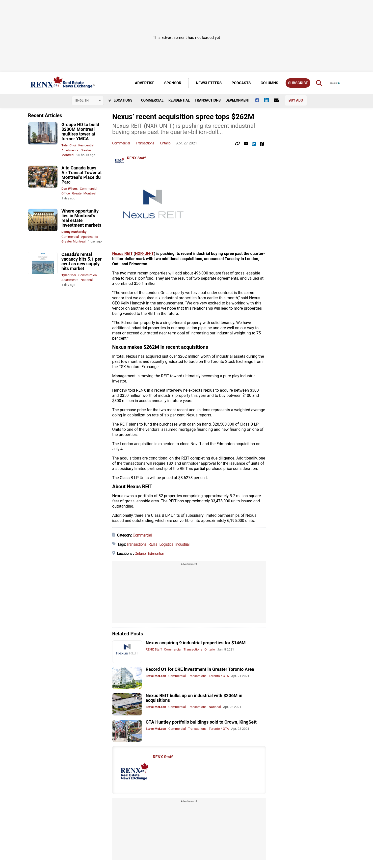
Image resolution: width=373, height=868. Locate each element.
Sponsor (173, 83)
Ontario (165, 143)
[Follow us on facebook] (260, 100)
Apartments (70, 150)
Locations (120, 100)
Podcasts (241, 83)
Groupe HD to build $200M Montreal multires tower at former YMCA (80, 132)
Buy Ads (296, 100)
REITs (153, 544)
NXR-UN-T (144, 254)
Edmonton (156, 554)
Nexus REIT (122, 254)
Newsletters (209, 83)
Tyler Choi (69, 145)
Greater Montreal (84, 193)
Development (238, 100)
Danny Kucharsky (74, 232)
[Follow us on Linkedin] (269, 100)
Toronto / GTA (219, 676)
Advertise (145, 83)
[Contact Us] (279, 100)
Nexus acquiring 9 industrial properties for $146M (196, 643)
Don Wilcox (69, 189)
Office (66, 193)
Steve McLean (156, 676)
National (87, 280)
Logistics (166, 544)
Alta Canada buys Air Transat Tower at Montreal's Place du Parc (82, 175)
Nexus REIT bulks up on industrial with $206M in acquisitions (194, 698)
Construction (87, 275)
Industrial (182, 544)
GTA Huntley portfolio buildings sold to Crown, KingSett (201, 722)
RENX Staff (136, 158)
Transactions (208, 100)
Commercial (152, 100)
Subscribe (298, 83)
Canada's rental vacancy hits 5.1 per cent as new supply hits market (81, 261)
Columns (269, 83)
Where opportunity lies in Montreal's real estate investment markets (81, 218)
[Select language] (88, 101)
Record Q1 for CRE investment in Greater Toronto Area (200, 669)
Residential (179, 100)
